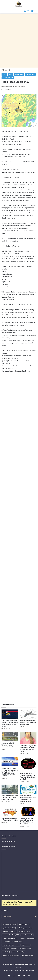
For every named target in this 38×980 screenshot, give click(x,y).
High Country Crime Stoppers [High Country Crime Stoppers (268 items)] (12, 942)
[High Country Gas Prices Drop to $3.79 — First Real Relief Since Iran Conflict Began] (10, 714)
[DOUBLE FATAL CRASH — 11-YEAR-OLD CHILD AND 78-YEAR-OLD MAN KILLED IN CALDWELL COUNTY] (10, 762)
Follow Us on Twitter (8, 847)
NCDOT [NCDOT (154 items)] (26, 945)
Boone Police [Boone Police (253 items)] (24, 931)
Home (4, 70)
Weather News (30, 74)
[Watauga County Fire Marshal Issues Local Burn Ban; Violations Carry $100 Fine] (28, 812)
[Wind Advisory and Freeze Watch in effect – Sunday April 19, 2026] (28, 714)
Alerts (4, 74)
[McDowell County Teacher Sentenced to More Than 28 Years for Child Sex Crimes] (28, 738)
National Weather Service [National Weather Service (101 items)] (11, 945)
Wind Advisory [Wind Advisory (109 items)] (28, 955)
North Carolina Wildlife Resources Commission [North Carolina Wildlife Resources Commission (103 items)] (17, 948)
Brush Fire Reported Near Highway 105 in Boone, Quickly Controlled (10, 798)
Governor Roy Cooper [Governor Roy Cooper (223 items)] (10, 938)
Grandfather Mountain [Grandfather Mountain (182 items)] (28, 938)
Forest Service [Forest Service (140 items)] (27, 935)
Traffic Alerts (30, 971)
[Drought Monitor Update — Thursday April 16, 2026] (10, 812)
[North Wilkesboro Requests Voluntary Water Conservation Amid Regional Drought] (28, 789)
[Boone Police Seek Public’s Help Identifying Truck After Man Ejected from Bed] (28, 764)
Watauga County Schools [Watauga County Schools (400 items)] (11, 955)
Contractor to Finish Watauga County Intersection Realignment (10, 745)
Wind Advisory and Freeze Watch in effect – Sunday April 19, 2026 (28, 723)
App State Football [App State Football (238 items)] (9, 928)
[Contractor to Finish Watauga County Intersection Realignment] (10, 737)
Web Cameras (19, 971)
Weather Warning (8, 78)
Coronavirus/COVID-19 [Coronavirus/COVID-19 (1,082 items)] (11, 935)
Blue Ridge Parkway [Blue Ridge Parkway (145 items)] (10, 931)
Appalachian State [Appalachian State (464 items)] (9, 925)
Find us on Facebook (9, 842)
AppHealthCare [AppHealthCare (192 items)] (24, 925)
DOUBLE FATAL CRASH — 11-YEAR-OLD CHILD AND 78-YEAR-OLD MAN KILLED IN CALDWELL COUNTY (10, 772)
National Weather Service (10, 86)
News (11, 70)
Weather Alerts (19, 74)
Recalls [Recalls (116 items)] (6, 952)
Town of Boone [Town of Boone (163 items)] (18, 952)
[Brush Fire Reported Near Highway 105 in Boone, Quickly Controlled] (10, 789)
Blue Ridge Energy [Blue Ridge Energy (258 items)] (25, 928)
